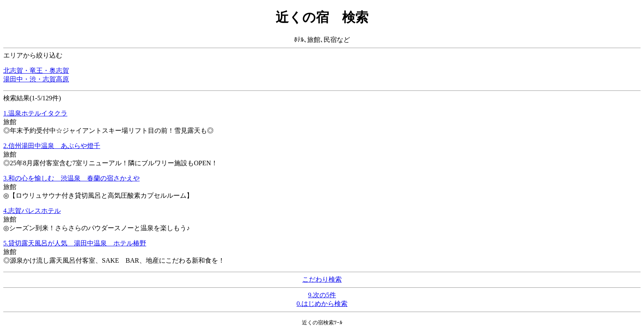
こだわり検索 (322, 279)
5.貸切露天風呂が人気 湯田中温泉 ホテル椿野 (75, 243)
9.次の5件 (322, 295)
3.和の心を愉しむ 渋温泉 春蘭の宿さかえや (71, 178)
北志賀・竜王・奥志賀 (36, 71)
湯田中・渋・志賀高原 (36, 79)
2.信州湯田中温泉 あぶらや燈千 (52, 146)
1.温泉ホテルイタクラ (35, 113)
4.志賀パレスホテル (32, 211)
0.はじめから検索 (322, 304)
